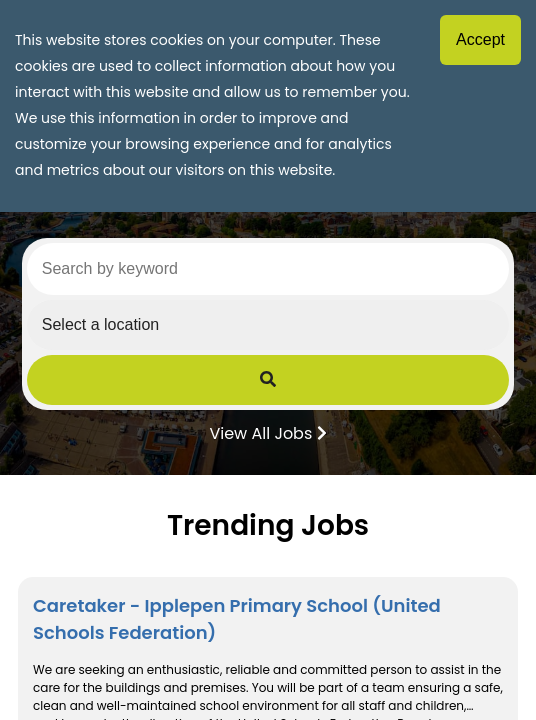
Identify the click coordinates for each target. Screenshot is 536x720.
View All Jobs (267, 432)
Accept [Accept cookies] (480, 39)
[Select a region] (268, 325)
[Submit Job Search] (268, 380)
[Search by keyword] (268, 269)
